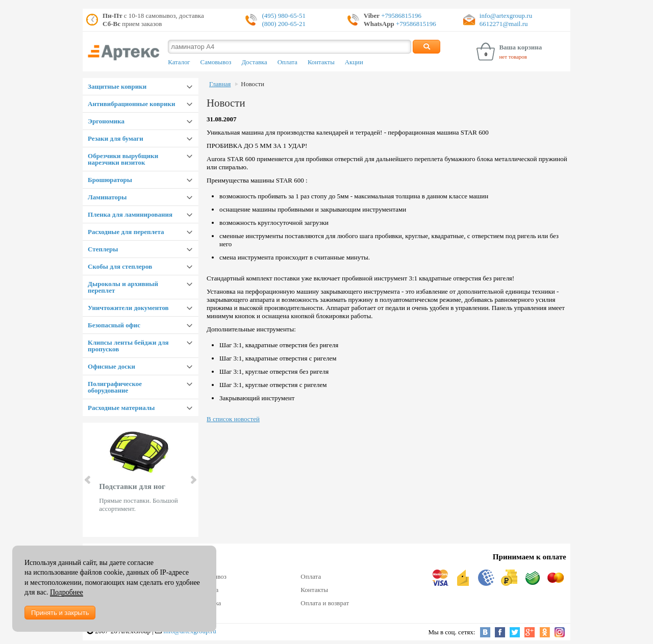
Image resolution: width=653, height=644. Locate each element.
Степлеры (103, 249)
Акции (354, 62)
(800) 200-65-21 (284, 24)
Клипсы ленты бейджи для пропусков (128, 346)
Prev (88, 480)
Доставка (254, 62)
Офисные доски (111, 366)
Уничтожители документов (128, 308)
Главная (220, 84)
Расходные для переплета (126, 232)
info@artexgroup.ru (506, 16)
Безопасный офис (114, 325)
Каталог (179, 62)
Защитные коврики (117, 86)
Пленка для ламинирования (130, 214)
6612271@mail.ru (504, 24)
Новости (253, 84)
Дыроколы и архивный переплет (123, 287)
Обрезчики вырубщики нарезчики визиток (123, 159)
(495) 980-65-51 (284, 16)
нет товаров (513, 57)
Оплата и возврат (325, 603)
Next (193, 480)
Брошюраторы (110, 180)
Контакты (321, 62)
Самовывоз (216, 62)
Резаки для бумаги (116, 138)
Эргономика (106, 121)
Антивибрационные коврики (131, 104)
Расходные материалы (121, 408)
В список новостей (233, 419)
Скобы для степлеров (120, 266)
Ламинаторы (107, 197)
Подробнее (67, 592)
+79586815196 (400, 16)
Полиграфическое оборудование (115, 387)
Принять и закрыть (60, 613)
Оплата (287, 62)
